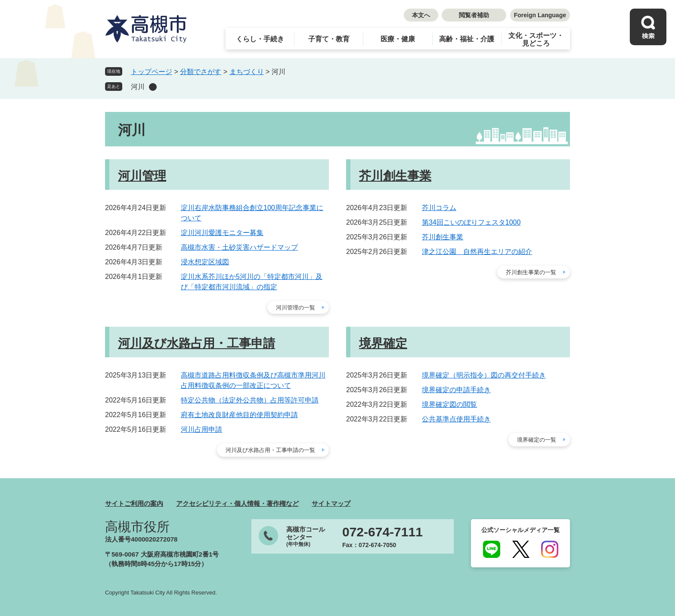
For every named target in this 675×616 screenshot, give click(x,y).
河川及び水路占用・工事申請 (197, 343)
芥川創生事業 (395, 176)
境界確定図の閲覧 (449, 404)
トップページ (152, 72)
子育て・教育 (329, 39)
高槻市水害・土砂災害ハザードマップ (239, 247)
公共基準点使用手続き (456, 419)
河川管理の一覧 (296, 308)
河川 (138, 87)
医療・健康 (398, 39)
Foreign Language (540, 15)
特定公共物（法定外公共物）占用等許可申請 (250, 400)
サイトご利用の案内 (134, 503)
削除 (153, 87)
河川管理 (142, 176)
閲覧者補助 (474, 15)
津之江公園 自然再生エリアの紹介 (477, 252)
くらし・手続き (260, 39)
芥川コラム (439, 208)
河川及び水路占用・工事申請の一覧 (270, 450)
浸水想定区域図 (205, 262)
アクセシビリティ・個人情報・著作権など (237, 503)
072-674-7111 (382, 532)
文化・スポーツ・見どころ (536, 39)
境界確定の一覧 (537, 440)
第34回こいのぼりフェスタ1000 (471, 222)
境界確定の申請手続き (456, 390)
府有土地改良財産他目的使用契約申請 (239, 415)
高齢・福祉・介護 (467, 39)
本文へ (421, 15)
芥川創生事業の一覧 (531, 272)
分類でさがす (201, 72)
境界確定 (383, 343)
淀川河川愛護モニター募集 (222, 233)
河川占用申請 (201, 429)
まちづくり (247, 72)
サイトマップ (331, 503)
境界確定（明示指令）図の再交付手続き (484, 375)
